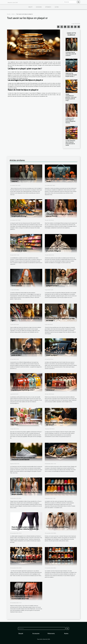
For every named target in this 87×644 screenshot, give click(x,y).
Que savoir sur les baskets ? (55, 492)
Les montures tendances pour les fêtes (24, 562)
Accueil (9, 14)
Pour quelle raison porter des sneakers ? (59, 562)
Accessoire (39, 7)
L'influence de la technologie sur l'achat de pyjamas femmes (70, 120)
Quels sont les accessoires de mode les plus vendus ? (71, 75)
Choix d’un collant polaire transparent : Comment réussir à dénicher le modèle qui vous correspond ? (25, 529)
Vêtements (48, 7)
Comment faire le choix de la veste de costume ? (71, 54)
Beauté (30, 7)
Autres (57, 7)
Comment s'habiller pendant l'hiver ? (58, 527)
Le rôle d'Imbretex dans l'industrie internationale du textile (70, 143)
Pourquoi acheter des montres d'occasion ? (60, 458)
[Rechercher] (70, 2)
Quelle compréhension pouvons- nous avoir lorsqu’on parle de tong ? (71, 97)
